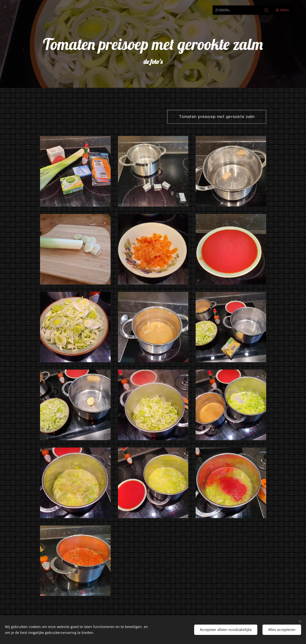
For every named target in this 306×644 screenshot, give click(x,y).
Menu (283, 10)
